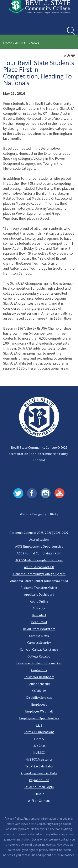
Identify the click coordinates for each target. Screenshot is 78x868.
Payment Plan (39, 780)
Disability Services (39, 697)
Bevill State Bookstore (39, 629)
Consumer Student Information (39, 663)
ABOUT (21, 43)
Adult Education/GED (39, 567)
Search (67, 27)
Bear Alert (39, 615)
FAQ (39, 725)
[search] (71, 31)
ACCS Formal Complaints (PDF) (39, 553)
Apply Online (39, 601)
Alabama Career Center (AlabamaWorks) (39, 581)
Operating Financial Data (39, 773)
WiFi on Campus (39, 801)
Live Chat (39, 746)
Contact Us (39, 670)
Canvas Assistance (45, 649)
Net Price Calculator (39, 766)
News (35, 43)
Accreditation (18, 454)
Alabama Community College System (39, 574)
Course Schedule (39, 684)
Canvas (25, 649)
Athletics (39, 608)
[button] (8, 27)
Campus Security (39, 643)
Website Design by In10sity (39, 514)
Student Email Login (39, 787)
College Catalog (39, 656)
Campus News (39, 636)
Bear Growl (39, 622)
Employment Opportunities (39, 718)
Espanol (39, 460)
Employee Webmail (39, 711)
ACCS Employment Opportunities (39, 546)
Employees (39, 704)
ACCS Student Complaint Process (39, 560)
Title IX (39, 794)
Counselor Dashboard (39, 677)
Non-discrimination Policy (49, 454)
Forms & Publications (39, 732)
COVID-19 (39, 691)
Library (39, 739)
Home (8, 43)
